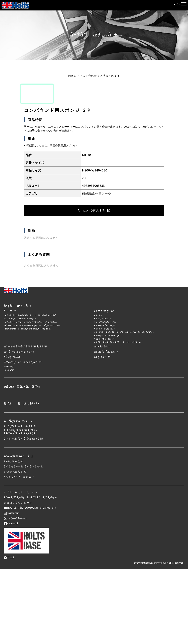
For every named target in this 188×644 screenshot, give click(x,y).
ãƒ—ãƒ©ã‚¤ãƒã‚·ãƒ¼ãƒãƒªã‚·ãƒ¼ (30, 572)
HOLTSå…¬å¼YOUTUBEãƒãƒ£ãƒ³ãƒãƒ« (30, 583)
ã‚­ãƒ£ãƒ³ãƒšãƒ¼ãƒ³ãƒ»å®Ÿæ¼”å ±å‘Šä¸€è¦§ (20, 507)
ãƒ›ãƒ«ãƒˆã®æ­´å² (19, 552)
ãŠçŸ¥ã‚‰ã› (18, 496)
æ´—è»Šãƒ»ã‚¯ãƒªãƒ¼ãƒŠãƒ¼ (26, 421)
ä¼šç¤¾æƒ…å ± (19, 531)
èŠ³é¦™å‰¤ (12, 432)
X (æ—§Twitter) (15, 593)
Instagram (12, 588)
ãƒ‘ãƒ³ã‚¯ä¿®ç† (106, 426)
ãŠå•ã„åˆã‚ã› (20, 567)
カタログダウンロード (18, 577)
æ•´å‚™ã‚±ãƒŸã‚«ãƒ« (19, 426)
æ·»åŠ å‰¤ (102, 421)
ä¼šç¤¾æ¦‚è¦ (15, 536)
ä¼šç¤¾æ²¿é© (15, 546)
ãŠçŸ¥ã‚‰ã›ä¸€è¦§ (20, 501)
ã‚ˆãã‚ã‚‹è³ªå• (23, 479)
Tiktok (9, 632)
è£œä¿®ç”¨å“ (105, 386)
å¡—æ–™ (10, 386)
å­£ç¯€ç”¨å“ (104, 432)
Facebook (11, 598)
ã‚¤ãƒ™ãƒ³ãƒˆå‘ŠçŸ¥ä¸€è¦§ (23, 513)
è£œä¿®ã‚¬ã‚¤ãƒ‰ (22, 461)
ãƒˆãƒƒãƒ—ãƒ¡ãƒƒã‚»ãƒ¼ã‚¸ (24, 541)
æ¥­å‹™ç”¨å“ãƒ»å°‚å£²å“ (24, 437)
